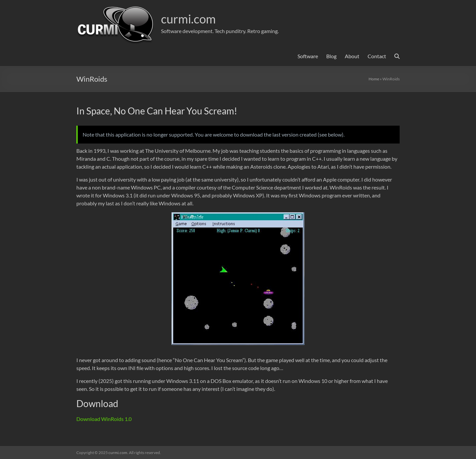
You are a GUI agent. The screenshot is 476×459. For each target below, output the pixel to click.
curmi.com (188, 19)
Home (374, 79)
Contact (377, 56)
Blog (331, 56)
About (352, 56)
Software (308, 56)
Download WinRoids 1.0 (104, 419)
